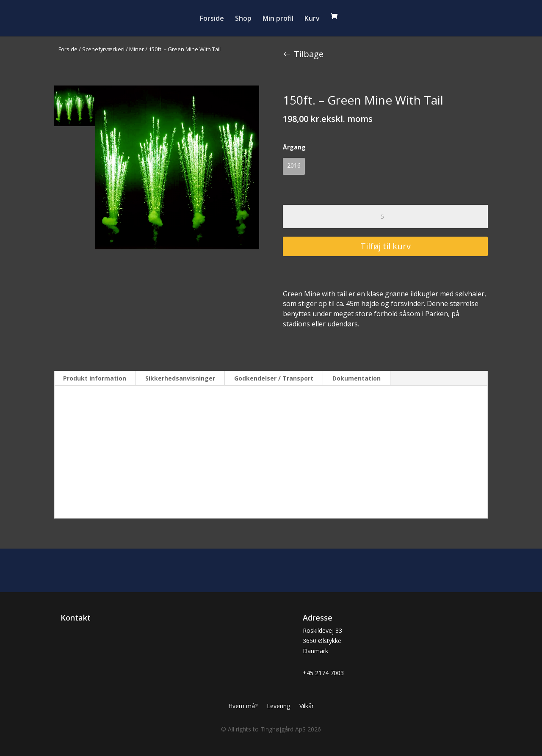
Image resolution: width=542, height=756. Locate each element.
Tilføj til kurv (386, 246)
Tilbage (309, 54)
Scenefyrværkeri (103, 49)
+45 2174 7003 (323, 673)
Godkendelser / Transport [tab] (274, 378)
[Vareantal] (385, 217)
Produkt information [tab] (95, 378)
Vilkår (307, 706)
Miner (137, 49)
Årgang (294, 147)
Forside (212, 19)
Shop (243, 19)
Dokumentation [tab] (357, 378)
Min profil (278, 19)
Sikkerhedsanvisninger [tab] (180, 378)
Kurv (312, 19)
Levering (278, 706)
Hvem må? (243, 706)
